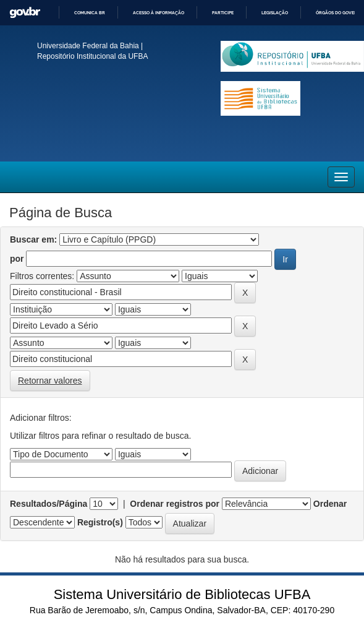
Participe (223, 13)
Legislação (275, 13)
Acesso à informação (159, 13)
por (17, 259)
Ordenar (330, 504)
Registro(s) (100, 522)
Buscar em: (33, 239)
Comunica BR (90, 13)
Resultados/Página (49, 504)
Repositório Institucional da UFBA (92, 56)
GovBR (25, 13)
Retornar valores (50, 381)
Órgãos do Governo (340, 13)
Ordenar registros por (175, 504)
